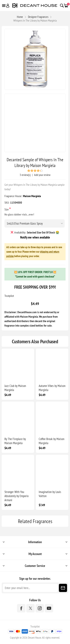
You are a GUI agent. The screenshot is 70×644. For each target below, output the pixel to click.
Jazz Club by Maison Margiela (15, 388)
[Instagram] (40, 608)
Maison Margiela (32, 196)
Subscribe (63, 588)
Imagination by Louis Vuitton (50, 494)
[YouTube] (49, 608)
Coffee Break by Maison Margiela (51, 441)
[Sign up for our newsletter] (30, 588)
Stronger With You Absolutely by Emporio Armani (16, 496)
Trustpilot (9, 296)
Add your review (42, 175)
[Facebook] (21, 608)
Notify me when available (35, 237)
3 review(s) (25, 175)
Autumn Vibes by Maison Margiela (52, 388)
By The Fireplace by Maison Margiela (15, 441)
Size (7, 209)
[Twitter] (30, 608)
